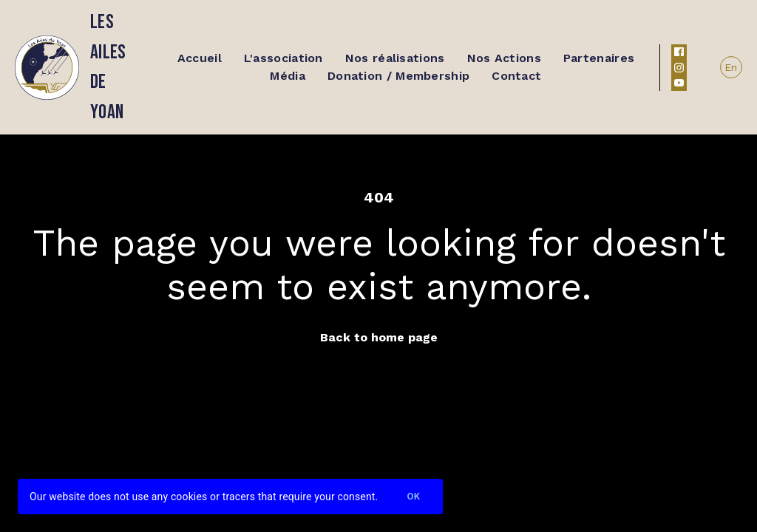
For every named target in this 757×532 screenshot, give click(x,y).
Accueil (200, 58)
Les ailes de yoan (108, 67)
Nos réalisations (395, 58)
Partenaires (599, 58)
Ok (413, 497)
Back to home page (379, 337)
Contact (516, 76)
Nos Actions (504, 58)
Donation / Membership (398, 76)
